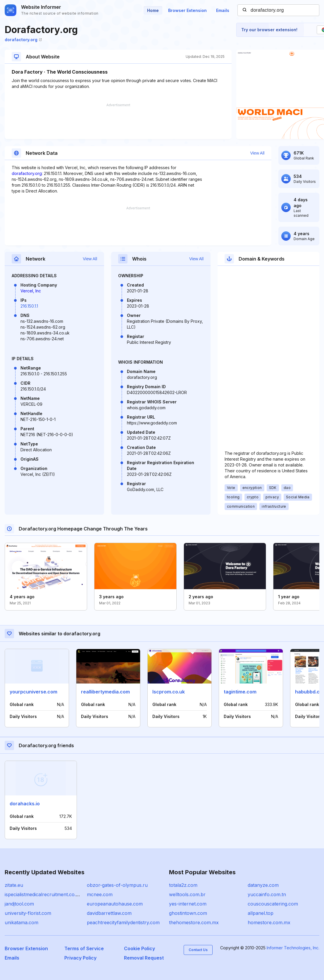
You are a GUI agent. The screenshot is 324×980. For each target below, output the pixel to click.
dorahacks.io (25, 804)
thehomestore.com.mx (194, 922)
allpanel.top (261, 913)
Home (153, 10)
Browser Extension (187, 10)
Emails (223, 10)
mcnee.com (100, 894)
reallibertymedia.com (105, 692)
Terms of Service (84, 948)
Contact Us (198, 950)
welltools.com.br (187, 894)
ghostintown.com (188, 913)
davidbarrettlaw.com (109, 913)
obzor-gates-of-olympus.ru (117, 885)
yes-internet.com (188, 904)
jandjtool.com (19, 904)
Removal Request (144, 958)
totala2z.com (183, 885)
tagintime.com (240, 692)
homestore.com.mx (269, 922)
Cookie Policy (139, 948)
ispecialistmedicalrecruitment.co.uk (43, 894)
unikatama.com (21, 922)
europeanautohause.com (115, 904)
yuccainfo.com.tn (267, 894)
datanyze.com (263, 885)
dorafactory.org (23, 40)
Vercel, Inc (31, 291)
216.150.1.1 (29, 306)
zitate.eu (14, 885)
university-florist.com (28, 913)
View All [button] (257, 153)
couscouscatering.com (273, 904)
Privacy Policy (80, 958)
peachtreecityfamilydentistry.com (123, 922)
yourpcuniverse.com (33, 692)
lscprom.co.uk (169, 692)
